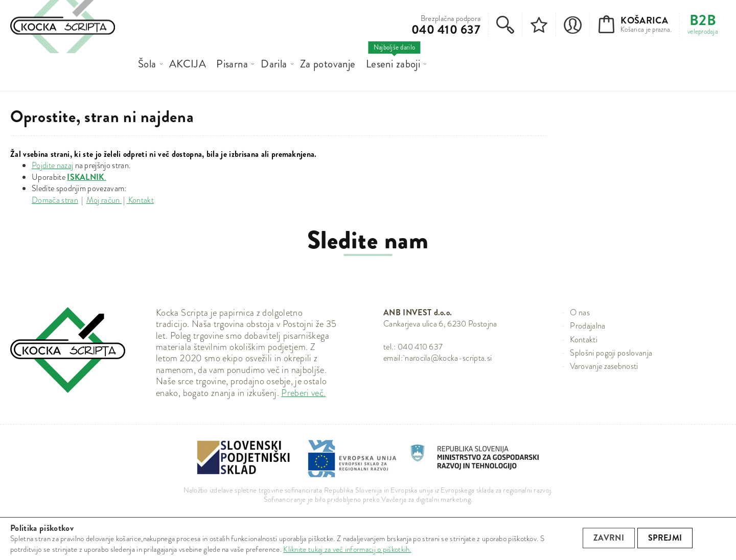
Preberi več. (303, 393)
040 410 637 (446, 30)
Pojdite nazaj (52, 165)
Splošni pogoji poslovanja (611, 353)
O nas (580, 312)
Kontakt (140, 200)
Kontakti (584, 340)
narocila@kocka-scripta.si (448, 358)
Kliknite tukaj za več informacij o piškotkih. (347, 549)
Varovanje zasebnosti (604, 366)
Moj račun (104, 200)
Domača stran (55, 200)
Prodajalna (588, 326)
